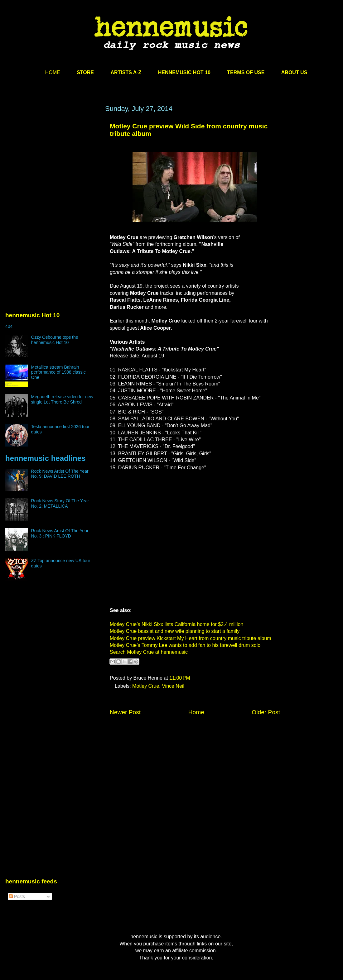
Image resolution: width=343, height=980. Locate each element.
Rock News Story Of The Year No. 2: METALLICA (60, 503)
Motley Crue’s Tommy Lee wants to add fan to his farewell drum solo (185, 645)
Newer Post (125, 712)
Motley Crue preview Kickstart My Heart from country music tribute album (190, 638)
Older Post (266, 712)
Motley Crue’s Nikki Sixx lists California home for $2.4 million (176, 624)
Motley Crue (146, 686)
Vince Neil (173, 686)
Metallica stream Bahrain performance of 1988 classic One (58, 372)
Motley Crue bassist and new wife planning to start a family (175, 631)
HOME (53, 72)
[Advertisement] (52, 164)
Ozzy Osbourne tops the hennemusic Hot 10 (55, 340)
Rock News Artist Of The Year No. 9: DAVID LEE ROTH (60, 474)
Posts (17, 896)
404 (9, 326)
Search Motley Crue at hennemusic (149, 652)
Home (196, 712)
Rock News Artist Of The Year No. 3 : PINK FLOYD (60, 533)
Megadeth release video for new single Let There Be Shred (62, 399)
